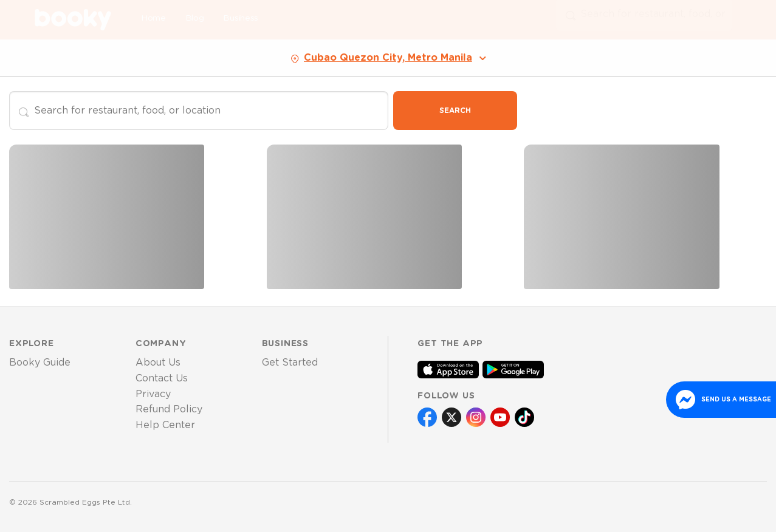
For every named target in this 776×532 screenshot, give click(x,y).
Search (455, 111)
